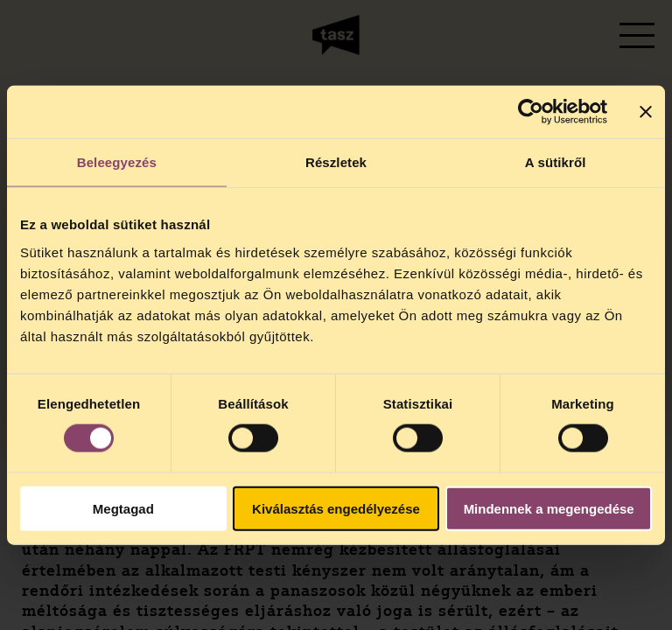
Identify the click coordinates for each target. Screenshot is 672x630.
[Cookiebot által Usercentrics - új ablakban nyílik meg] (531, 112)
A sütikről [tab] (556, 162)
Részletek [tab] (336, 162)
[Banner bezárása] (646, 112)
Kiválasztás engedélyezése (336, 508)
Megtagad (123, 508)
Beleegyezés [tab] (117, 162)
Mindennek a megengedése (549, 508)
